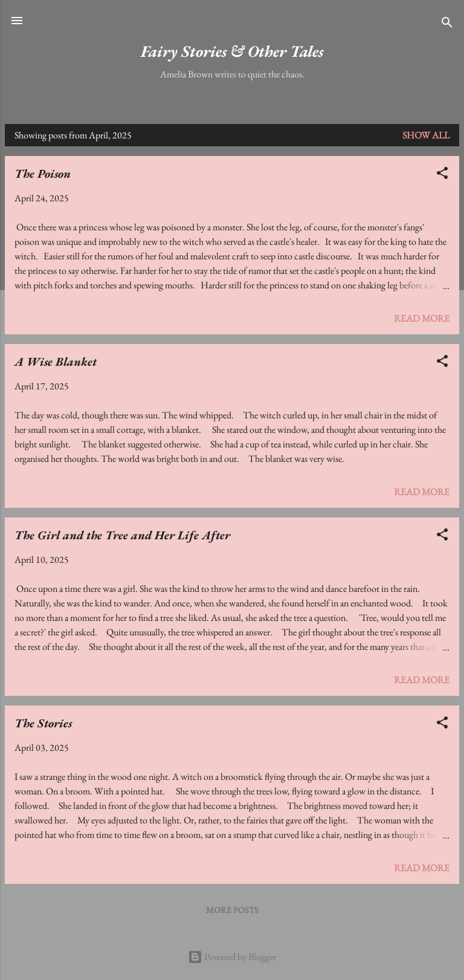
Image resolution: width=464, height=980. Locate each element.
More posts (232, 910)
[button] (442, 175)
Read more (422, 318)
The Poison (43, 174)
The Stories (43, 723)
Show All (426, 135)
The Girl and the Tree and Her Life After (122, 535)
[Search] (447, 24)
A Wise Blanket (56, 362)
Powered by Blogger (232, 957)
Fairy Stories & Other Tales (232, 51)
